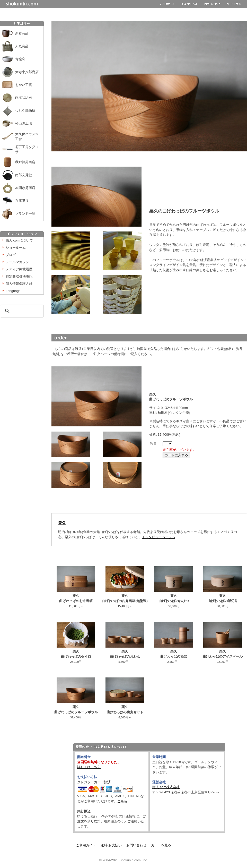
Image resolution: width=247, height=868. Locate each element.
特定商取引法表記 (19, 276)
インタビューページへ (158, 537)
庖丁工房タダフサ (27, 149)
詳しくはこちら (89, 767)
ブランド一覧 (25, 214)
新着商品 (22, 33)
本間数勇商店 (25, 188)
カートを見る (161, 845)
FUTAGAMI (24, 98)
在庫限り (22, 201)
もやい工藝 (24, 85)
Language (13, 291)
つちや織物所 (25, 111)
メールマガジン (17, 262)
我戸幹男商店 (25, 162)
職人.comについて (19, 240)
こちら (122, 801)
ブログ (11, 255)
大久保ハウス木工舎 (27, 137)
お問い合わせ (136, 845)
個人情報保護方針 (19, 284)
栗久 (62, 523)
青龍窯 (20, 59)
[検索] (21, 311)
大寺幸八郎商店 (27, 72)
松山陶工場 (24, 123)
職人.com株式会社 (166, 787)
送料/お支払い (111, 845)
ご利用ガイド (86, 845)
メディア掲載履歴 (19, 269)
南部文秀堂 (24, 175)
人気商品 (22, 46)
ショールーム (16, 248)
